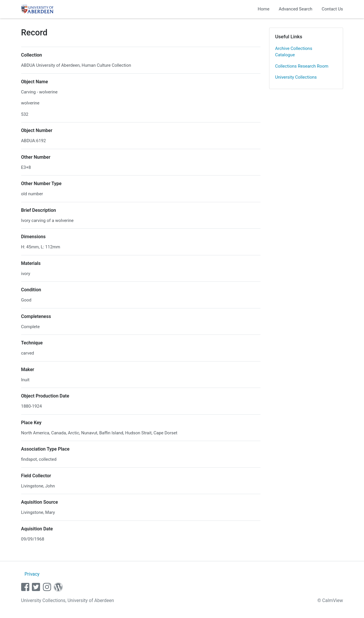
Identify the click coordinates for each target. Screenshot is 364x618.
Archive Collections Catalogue (294, 52)
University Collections (296, 77)
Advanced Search (296, 9)
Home (264, 9)
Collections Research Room (302, 66)
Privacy (32, 574)
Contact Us (332, 9)
